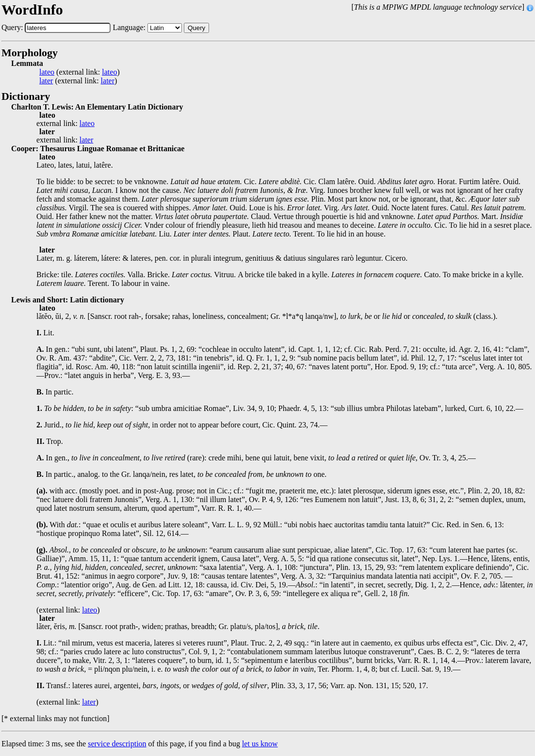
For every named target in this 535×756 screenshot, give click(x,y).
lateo (47, 72)
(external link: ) (80, 72)
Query (196, 28)
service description (117, 744)
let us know (260, 744)
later (46, 81)
